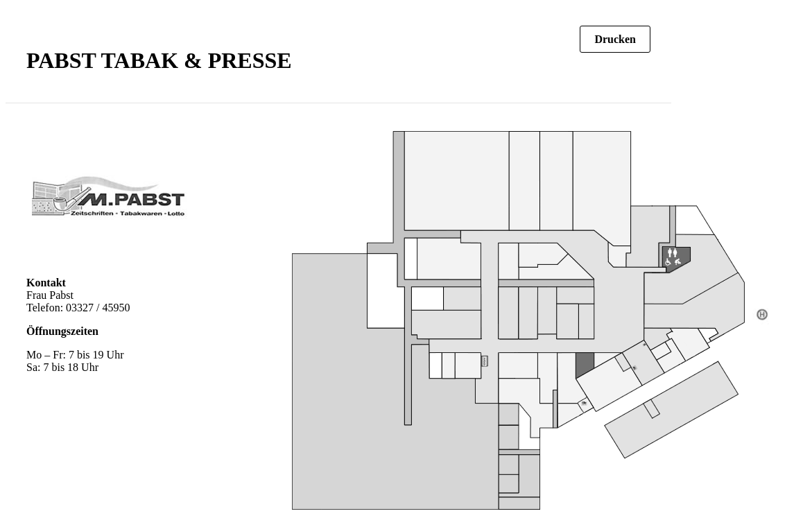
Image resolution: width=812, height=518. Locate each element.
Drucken (615, 39)
